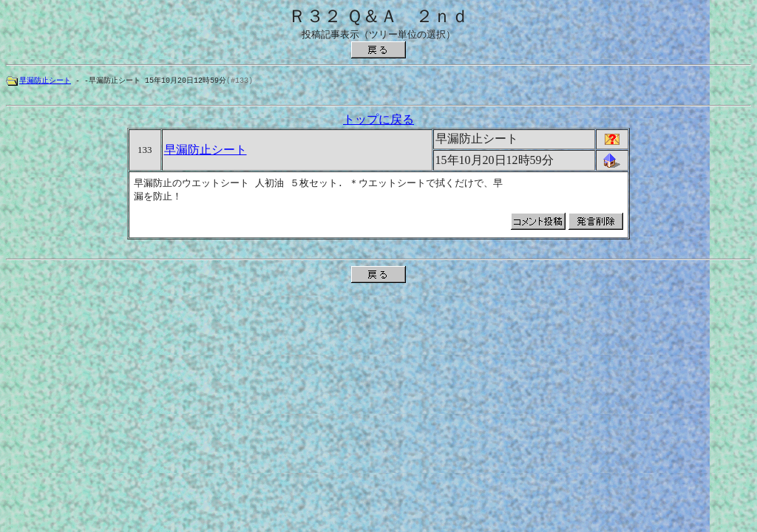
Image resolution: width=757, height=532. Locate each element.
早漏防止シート (45, 81)
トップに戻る (378, 122)
